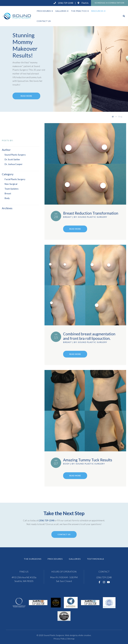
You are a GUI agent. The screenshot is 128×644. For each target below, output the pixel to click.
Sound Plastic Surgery (15, 155)
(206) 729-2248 (63, 3)
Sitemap (71, 639)
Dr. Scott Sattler (12, 159)
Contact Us (44, 21)
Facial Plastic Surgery (15, 179)
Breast (8, 193)
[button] (19, 208)
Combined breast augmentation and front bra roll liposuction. (89, 336)
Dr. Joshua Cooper (13, 164)
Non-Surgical (11, 184)
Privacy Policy (60, 639)
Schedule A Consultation (109, 3)
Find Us (83, 3)
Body (7, 198)
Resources (97, 11)
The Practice (79, 11)
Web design (70, 635)
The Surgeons (33, 559)
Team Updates (11, 189)
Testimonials (96, 559)
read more (75, 229)
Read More (26, 96)
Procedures (44, 11)
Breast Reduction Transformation (91, 213)
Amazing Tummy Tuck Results (88, 460)
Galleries (61, 11)
